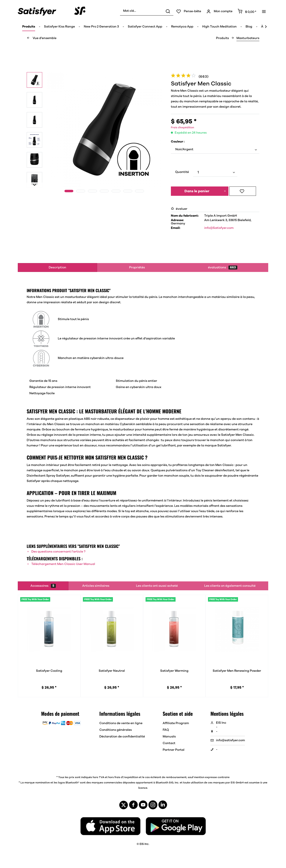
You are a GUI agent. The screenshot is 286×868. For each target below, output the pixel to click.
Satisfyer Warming (174, 671)
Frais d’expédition (182, 127)
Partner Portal (174, 750)
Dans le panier (205, 190)
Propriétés (137, 268)
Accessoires (43, 586)
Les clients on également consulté (230, 586)
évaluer (179, 209)
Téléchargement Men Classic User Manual (61, 564)
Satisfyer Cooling (49, 671)
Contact (169, 743)
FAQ (166, 730)
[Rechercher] (168, 11)
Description (57, 268)
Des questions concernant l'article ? (56, 552)
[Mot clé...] (147, 11)
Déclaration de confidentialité (122, 737)
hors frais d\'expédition (123, 777)
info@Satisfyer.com (219, 228)
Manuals (169, 737)
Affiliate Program (176, 723)
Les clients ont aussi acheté (157, 586)
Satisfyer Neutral (112, 671)
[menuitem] (147, 11)
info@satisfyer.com (230, 740)
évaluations (223, 268)
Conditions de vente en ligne (121, 723)
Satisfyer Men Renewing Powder (237, 671)
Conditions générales (116, 730)
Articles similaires (96, 586)
